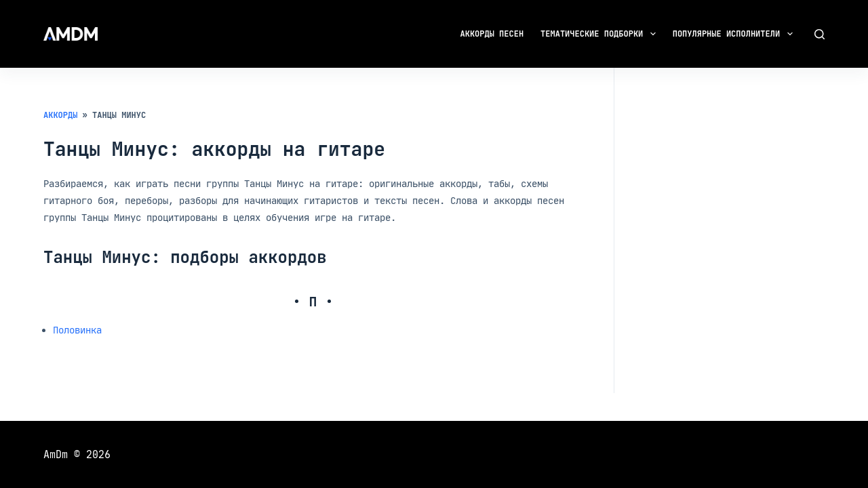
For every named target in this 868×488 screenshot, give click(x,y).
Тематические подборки (601, 34)
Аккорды (60, 115)
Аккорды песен (492, 34)
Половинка (77, 330)
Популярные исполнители (735, 34)
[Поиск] (820, 34)
